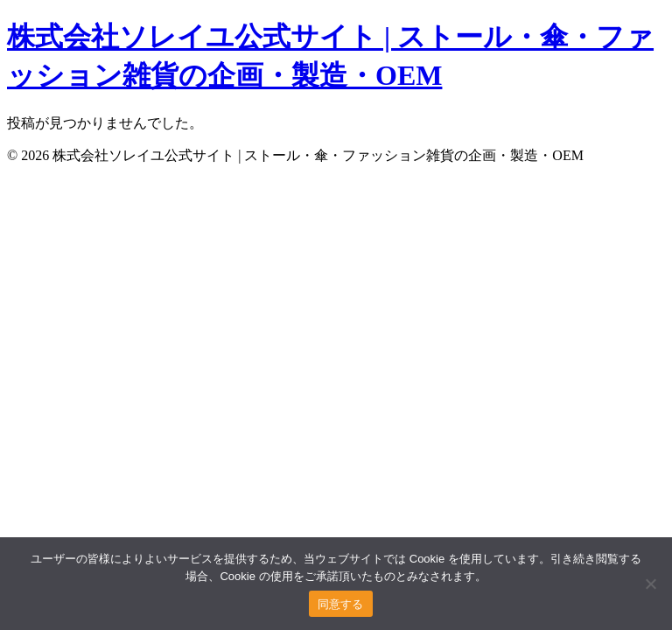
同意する (341, 604)
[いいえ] (650, 584)
